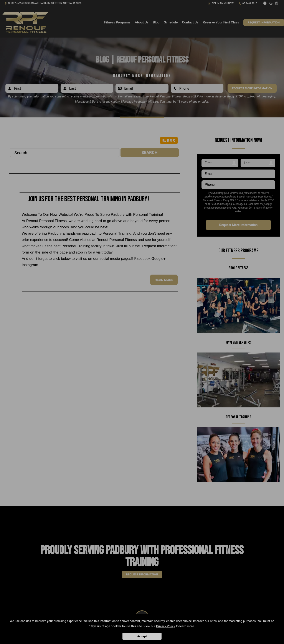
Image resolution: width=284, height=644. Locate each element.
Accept (142, 636)
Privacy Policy (166, 626)
